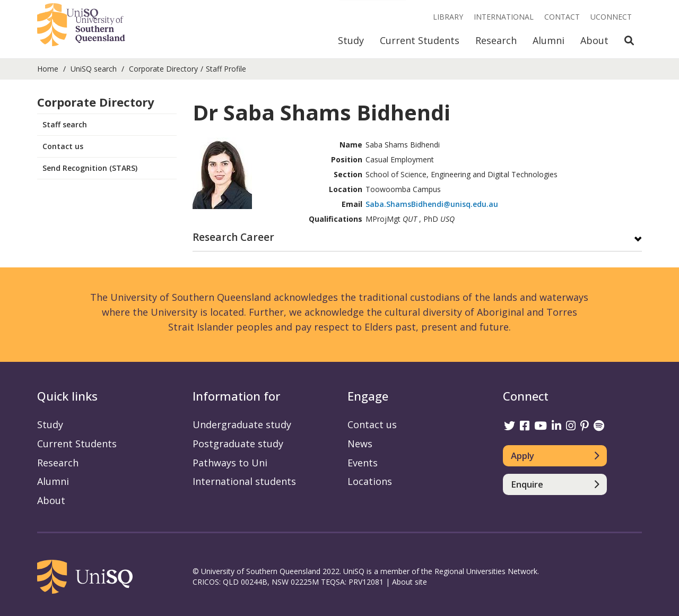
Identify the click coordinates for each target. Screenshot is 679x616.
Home (48, 69)
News (360, 444)
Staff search (65, 124)
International (504, 17)
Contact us (63, 146)
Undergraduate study (242, 424)
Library (448, 17)
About (594, 40)
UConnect (611, 17)
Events (363, 463)
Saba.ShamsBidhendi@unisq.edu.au (432, 204)
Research (496, 40)
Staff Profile (226, 69)
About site (410, 582)
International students (244, 481)
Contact (562, 17)
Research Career (233, 238)
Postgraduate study (238, 444)
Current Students (420, 40)
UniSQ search (94, 69)
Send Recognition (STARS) (90, 168)
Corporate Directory (163, 69)
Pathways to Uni (230, 463)
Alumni (549, 40)
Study (351, 40)
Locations (370, 481)
